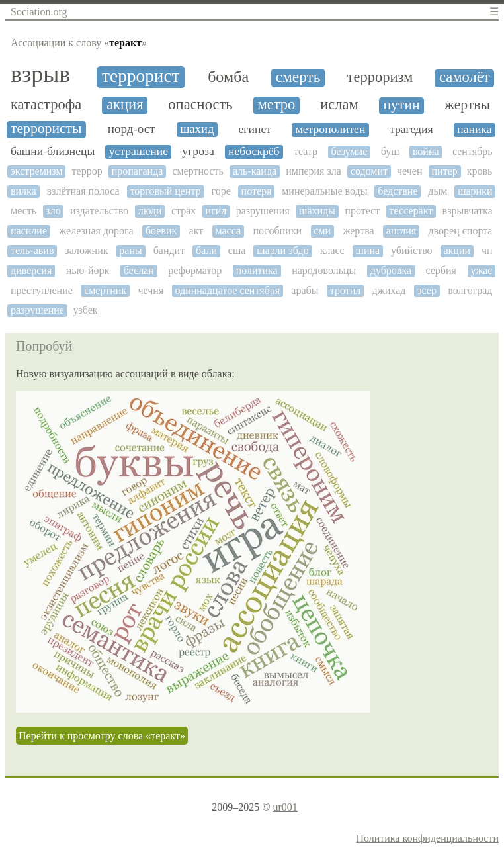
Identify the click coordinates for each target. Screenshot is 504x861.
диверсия (31, 270)
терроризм (380, 77)
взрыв (40, 74)
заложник (86, 250)
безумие (349, 151)
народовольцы (324, 270)
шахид (197, 129)
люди (150, 211)
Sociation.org (39, 12)
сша (237, 250)
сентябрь (473, 151)
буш (390, 151)
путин (402, 105)
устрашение (139, 151)
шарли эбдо (283, 250)
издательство (99, 211)
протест (362, 211)
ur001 (285, 807)
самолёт (465, 77)
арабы (305, 290)
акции (457, 250)
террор (87, 171)
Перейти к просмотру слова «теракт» (102, 736)
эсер (427, 290)
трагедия (411, 129)
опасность (200, 105)
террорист (141, 76)
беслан (139, 270)
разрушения (263, 211)
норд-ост (132, 129)
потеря (257, 191)
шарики (475, 191)
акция (125, 105)
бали (206, 250)
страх (184, 211)
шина (368, 250)
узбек (85, 310)
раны (130, 250)
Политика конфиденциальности (427, 838)
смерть (298, 77)
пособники (277, 231)
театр (306, 151)
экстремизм (37, 171)
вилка (23, 191)
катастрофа (46, 105)
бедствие (398, 191)
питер (445, 171)
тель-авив (32, 250)
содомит (369, 171)
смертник (105, 290)
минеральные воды (324, 191)
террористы (46, 129)
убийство (412, 250)
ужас (481, 270)
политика (257, 270)
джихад (389, 290)
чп (487, 250)
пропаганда (138, 171)
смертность (197, 171)
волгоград (470, 290)
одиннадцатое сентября (228, 290)
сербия (441, 270)
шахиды (317, 211)
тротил (346, 290)
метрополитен (331, 129)
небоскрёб (254, 151)
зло (53, 211)
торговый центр (165, 191)
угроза (198, 151)
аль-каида (255, 171)
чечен (409, 171)
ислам (339, 105)
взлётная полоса (83, 191)
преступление (42, 290)
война (426, 151)
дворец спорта (460, 231)
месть (23, 211)
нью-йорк (88, 270)
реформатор (195, 270)
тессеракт (411, 211)
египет (255, 129)
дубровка (391, 270)
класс (332, 250)
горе (221, 191)
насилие (29, 231)
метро (276, 105)
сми (322, 231)
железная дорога (96, 231)
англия (401, 231)
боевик (161, 231)
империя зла (314, 171)
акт (196, 231)
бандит (169, 250)
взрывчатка (468, 211)
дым (438, 191)
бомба (228, 77)
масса (228, 231)
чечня (150, 290)
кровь (480, 171)
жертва (358, 231)
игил (216, 211)
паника (474, 129)
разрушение (37, 310)
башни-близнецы (53, 151)
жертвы (467, 105)
